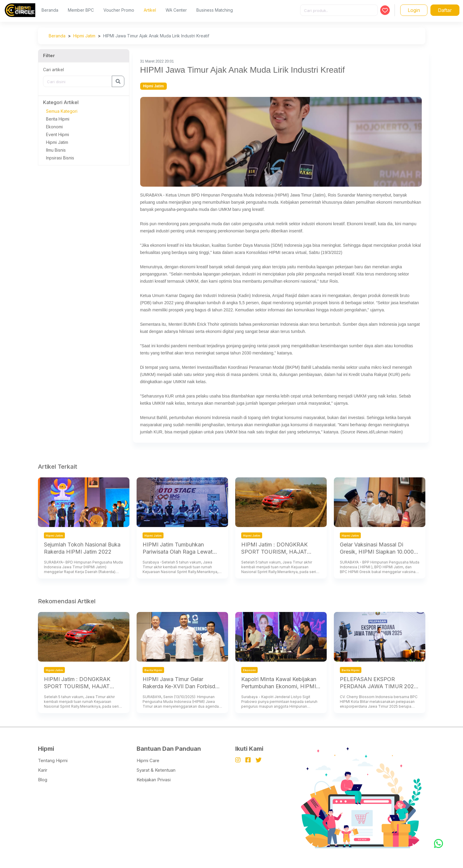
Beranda (50, 10)
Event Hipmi (58, 134)
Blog (43, 780)
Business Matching (215, 10)
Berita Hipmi (58, 119)
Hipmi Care (148, 760)
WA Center (176, 10)
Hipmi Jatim (84, 36)
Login (414, 10)
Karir (43, 770)
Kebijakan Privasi (154, 780)
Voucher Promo (119, 10)
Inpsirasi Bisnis (60, 158)
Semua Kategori (62, 111)
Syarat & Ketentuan (156, 770)
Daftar (445, 10)
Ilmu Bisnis (56, 150)
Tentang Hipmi (53, 760)
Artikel (150, 10)
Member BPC (81, 10)
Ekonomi (54, 127)
